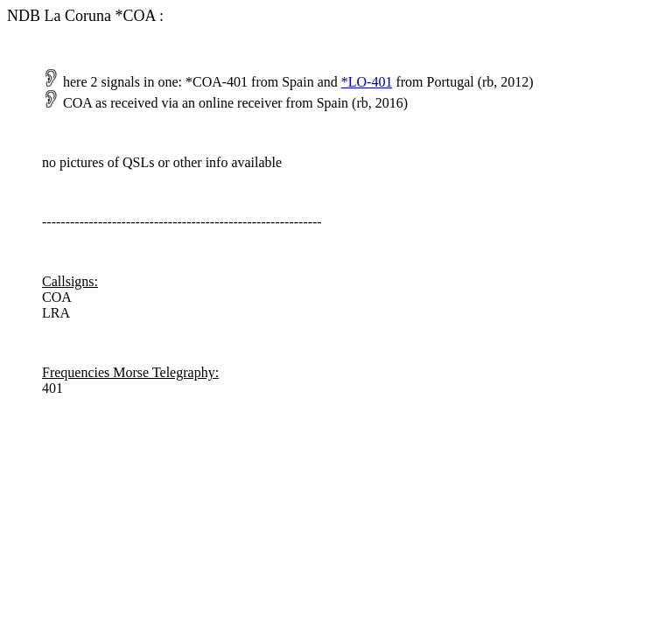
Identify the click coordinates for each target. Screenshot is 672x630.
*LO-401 (367, 82)
